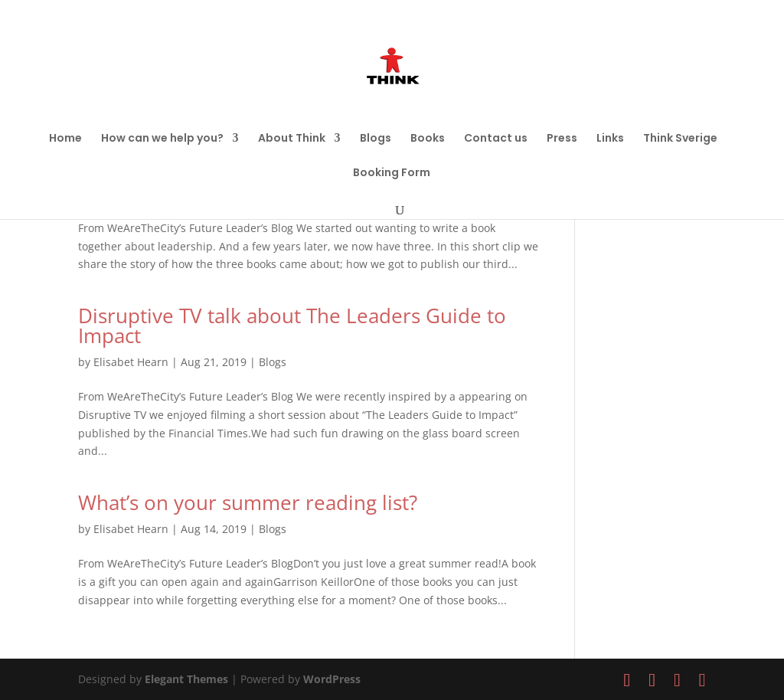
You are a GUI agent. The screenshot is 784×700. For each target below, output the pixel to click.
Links (610, 139)
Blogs (376, 139)
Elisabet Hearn (131, 362)
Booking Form (392, 173)
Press (562, 139)
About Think (292, 139)
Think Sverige (680, 139)
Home (65, 139)
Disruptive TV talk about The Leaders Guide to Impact (292, 325)
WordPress (332, 679)
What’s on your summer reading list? (248, 502)
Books (428, 139)
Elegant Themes (186, 679)
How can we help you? (162, 139)
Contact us (496, 139)
